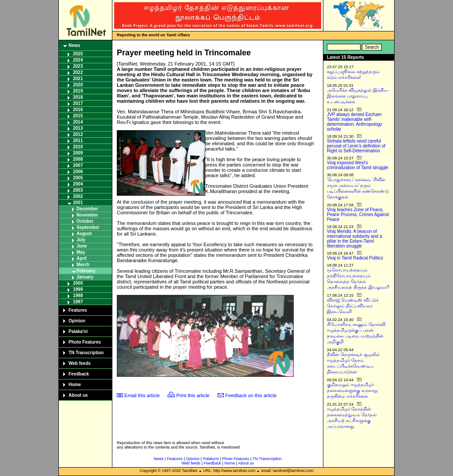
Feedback (79, 374)
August (84, 234)
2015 (78, 116)
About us (78, 395)
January (85, 277)
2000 (78, 283)
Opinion (77, 321)
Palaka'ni (78, 331)
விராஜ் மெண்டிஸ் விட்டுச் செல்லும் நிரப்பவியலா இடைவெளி (353, 306)
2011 (78, 141)
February (86, 271)
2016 (78, 110)
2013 (78, 128)
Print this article (193, 395)
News (74, 45)
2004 (78, 184)
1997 (78, 302)
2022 (78, 72)
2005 (78, 178)
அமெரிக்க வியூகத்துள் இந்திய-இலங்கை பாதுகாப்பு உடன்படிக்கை (358, 96)
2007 (78, 165)
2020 (78, 85)
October (85, 221)
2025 (78, 54)
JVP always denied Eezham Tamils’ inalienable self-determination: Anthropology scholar (355, 122)
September (88, 227)
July (81, 240)
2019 (78, 91)
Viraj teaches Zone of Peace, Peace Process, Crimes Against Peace (358, 215)
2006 (78, 172)
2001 (78, 203)
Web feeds (80, 363)
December (87, 209)
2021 (78, 79)
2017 (78, 103)
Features (78, 310)
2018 (78, 97)
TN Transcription (86, 353)
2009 (78, 153)
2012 (78, 134)
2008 (78, 159)
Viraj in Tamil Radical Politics (355, 258)
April (82, 258)
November (87, 215)
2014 (78, 122)
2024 (78, 60)
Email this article (142, 395)
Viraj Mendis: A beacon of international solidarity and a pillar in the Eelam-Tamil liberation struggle (355, 239)
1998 (78, 296)
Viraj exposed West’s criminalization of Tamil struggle (358, 165)
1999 (78, 289)
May (81, 252)
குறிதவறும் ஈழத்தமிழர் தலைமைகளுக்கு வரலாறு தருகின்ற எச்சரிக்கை (352, 390)
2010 (78, 147)
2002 (78, 196)
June (82, 246)
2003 (78, 190)
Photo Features (85, 342)
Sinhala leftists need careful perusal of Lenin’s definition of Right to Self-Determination (356, 146)
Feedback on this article (251, 395)
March (83, 265)
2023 (78, 66)
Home (75, 385)
